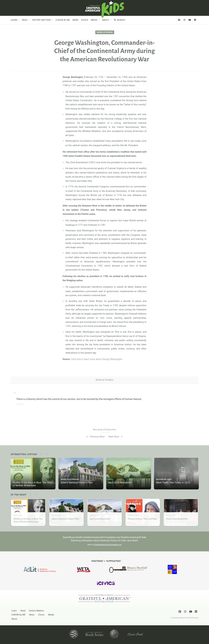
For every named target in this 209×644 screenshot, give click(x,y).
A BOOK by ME (63, 20)
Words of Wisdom (105, 32)
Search (119, 20)
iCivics (85, 20)
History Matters (41, 20)
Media (94, 20)
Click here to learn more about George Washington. (97, 359)
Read (25, 20)
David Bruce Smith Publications (187, 618)
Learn (14, 20)
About (105, 20)
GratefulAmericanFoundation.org (108, 545)
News (75, 20)
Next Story (116, 437)
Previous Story (95, 437)
